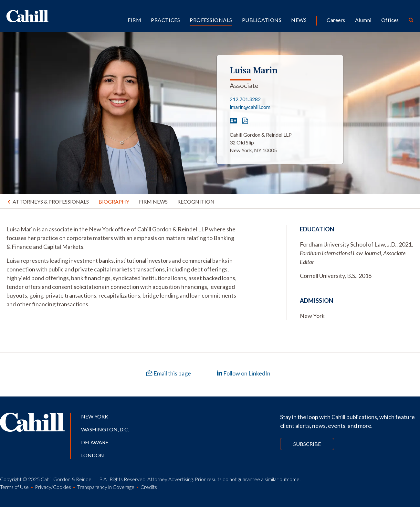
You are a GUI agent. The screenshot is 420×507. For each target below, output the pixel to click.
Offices (390, 20)
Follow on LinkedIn (243, 373)
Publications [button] (262, 20)
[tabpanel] (122, 267)
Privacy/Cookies (53, 487)
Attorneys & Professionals (51, 201)
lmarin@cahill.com (250, 107)
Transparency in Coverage (106, 487)
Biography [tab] (114, 201)
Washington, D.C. (105, 429)
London (93, 455)
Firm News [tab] (153, 201)
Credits (149, 487)
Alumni (363, 20)
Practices (165, 20)
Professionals (211, 20)
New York (95, 416)
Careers (336, 20)
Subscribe (307, 444)
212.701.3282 (245, 99)
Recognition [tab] (196, 201)
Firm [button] (134, 20)
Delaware (95, 442)
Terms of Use (14, 487)
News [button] (299, 20)
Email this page (169, 373)
